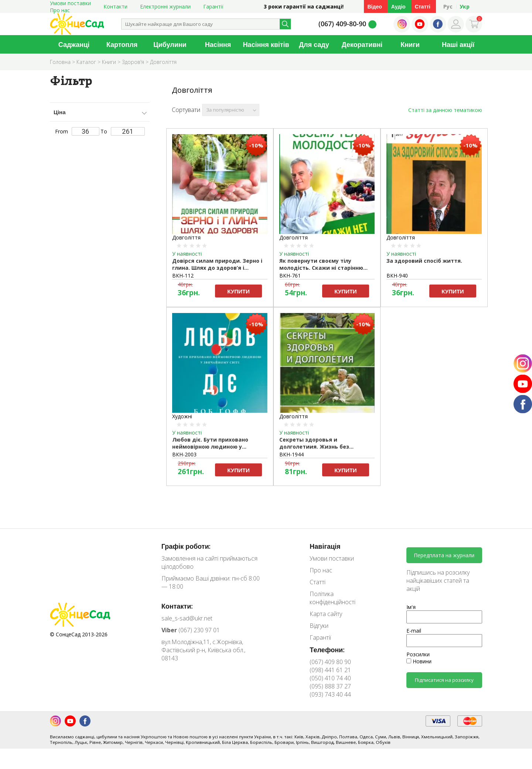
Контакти (115, 6)
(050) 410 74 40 (330, 678)
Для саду (314, 44)
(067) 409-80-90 (342, 24)
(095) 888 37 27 (330, 686)
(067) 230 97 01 (191, 630)
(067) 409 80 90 (330, 662)
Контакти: (177, 606)
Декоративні (362, 44)
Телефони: (327, 650)
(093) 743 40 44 (330, 694)
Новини (419, 661)
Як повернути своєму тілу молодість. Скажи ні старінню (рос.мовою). (321, 265)
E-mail (414, 631)
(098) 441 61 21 (330, 670)
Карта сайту (326, 614)
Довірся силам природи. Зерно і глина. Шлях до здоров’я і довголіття (217, 265)
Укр (465, 6)
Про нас (60, 10)
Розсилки (418, 654)
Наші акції (458, 44)
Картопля (122, 44)
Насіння (218, 44)
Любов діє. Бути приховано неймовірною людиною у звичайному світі (210, 443)
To (123, 131)
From (77, 131)
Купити (238, 291)
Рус (448, 6)
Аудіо (398, 6)
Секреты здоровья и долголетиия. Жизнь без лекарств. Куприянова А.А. (316, 443)
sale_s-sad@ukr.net (187, 618)
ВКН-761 (290, 275)
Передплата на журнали (444, 555)
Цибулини (170, 44)
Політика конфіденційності (332, 598)
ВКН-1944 (291, 454)
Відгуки (319, 626)
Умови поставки (332, 558)
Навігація (325, 546)
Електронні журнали (165, 6)
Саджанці (74, 44)
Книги (410, 44)
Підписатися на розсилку (444, 680)
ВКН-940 (397, 275)
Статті (423, 6)
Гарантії (213, 6)
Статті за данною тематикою (445, 110)
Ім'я (411, 607)
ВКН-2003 (184, 454)
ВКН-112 (183, 275)
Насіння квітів (266, 44)
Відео (375, 6)
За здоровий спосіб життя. (424, 261)
